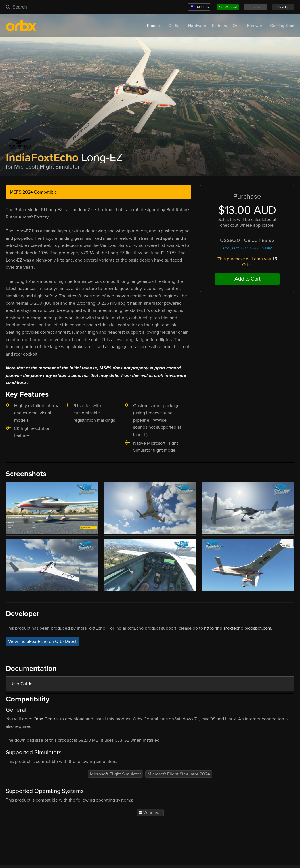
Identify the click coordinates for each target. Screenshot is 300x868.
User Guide (21, 684)
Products (155, 26)
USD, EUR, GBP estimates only (247, 248)
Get (228, 7)
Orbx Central (46, 719)
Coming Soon (282, 26)
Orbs (237, 26)
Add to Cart (247, 279)
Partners (220, 26)
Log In (256, 7)
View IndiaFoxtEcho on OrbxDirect (42, 642)
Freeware (256, 26)
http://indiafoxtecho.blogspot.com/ (238, 628)
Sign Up (283, 7)
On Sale (175, 26)
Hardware (197, 26)
